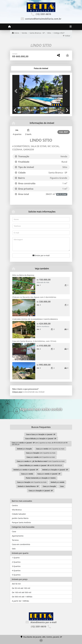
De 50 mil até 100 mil (21, 588)
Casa (14, 531)
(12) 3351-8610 (43, 14)
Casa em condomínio (21, 544)
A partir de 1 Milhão (21, 601)
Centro (15, 505)
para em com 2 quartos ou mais (41, 461)
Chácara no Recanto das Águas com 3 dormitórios (34, 297)
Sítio (49, 33)
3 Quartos (16, 566)
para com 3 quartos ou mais (41, 457)
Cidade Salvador (19, 514)
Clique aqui (17, 392)
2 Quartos (16, 562)
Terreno (15, 540)
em (28, 486)
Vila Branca (17, 510)
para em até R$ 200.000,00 (41, 465)
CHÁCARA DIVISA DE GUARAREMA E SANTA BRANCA (35, 319)
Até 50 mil (16, 584)
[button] (17, 91)
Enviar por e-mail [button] (41, 255)
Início (15, 33)
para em (41, 434)
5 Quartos (16, 575)
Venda (24, 33)
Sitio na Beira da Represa (23, 275)
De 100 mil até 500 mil (22, 592)
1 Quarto (16, 558)
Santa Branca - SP (37, 33)
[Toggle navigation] (71, 27)
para (24, 449)
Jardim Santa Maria (20, 518)
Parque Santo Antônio (21, 522)
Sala (14, 549)
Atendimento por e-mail (41, 622)
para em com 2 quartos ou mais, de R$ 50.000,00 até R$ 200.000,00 (40, 444)
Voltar (67, 36)
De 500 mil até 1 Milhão (22, 597)
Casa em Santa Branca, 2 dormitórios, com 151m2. (34, 341)
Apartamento (18, 536)
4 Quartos (16, 570)
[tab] (20, 68)
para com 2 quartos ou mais (50, 449)
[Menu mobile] (9, 27)
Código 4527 (59, 33)
